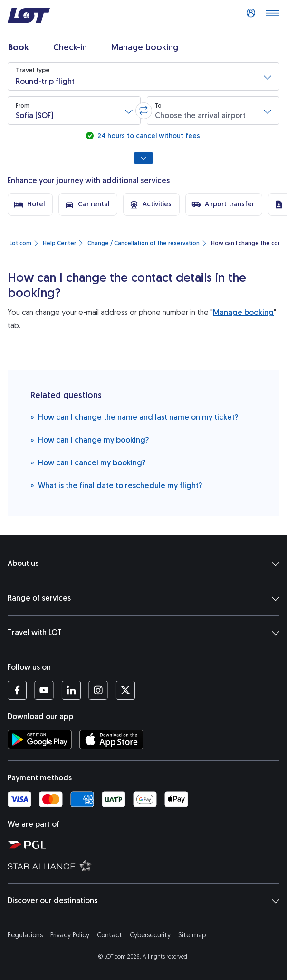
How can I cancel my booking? (88, 462)
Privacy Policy (70, 935)
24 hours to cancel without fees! (148, 136)
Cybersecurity (150, 935)
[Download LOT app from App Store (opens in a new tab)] (111, 740)
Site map (192, 935)
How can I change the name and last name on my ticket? (134, 417)
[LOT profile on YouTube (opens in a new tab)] (44, 690)
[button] (143, 76)
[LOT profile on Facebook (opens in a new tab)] (17, 690)
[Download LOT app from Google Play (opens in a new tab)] (40, 740)
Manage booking (243, 312)
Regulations (25, 935)
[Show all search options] (143, 158)
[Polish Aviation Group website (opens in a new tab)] (145, 844)
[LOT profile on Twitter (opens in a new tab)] (125, 690)
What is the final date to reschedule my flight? (116, 485)
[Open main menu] (272, 16)
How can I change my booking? (90, 439)
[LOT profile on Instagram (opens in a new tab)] (98, 690)
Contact (110, 935)
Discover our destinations (143, 901)
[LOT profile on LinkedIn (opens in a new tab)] (71, 690)
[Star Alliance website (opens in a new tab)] (145, 865)
